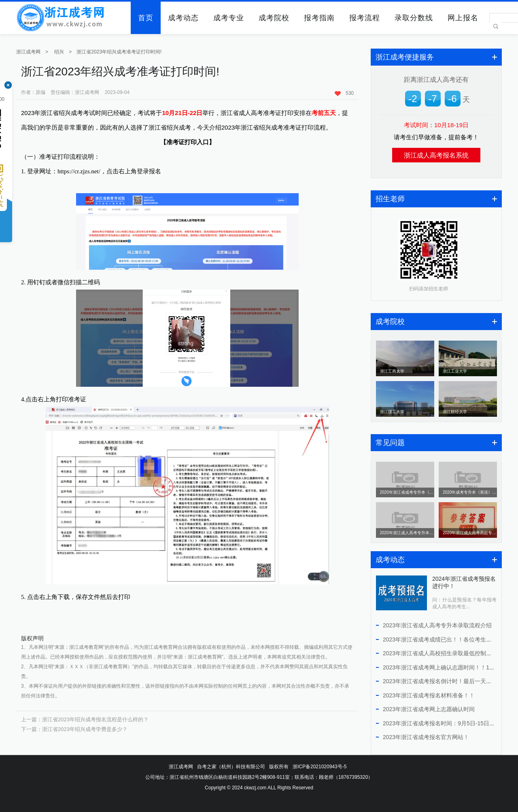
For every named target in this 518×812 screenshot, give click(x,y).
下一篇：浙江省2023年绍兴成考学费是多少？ (74, 729)
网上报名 (463, 18)
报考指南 (319, 18)
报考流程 (365, 18)
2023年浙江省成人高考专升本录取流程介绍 (437, 625)
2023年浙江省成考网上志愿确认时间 (429, 709)
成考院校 (274, 18)
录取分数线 (414, 18)
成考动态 (183, 18)
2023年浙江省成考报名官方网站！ (426, 737)
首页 (146, 18)
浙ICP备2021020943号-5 (320, 767)
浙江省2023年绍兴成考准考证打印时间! (119, 52)
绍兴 (59, 52)
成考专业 (229, 18)
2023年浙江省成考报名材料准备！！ (429, 695)
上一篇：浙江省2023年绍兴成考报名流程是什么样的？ (85, 719)
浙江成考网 (28, 52)
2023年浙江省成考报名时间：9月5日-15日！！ (442, 723)
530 (344, 93)
